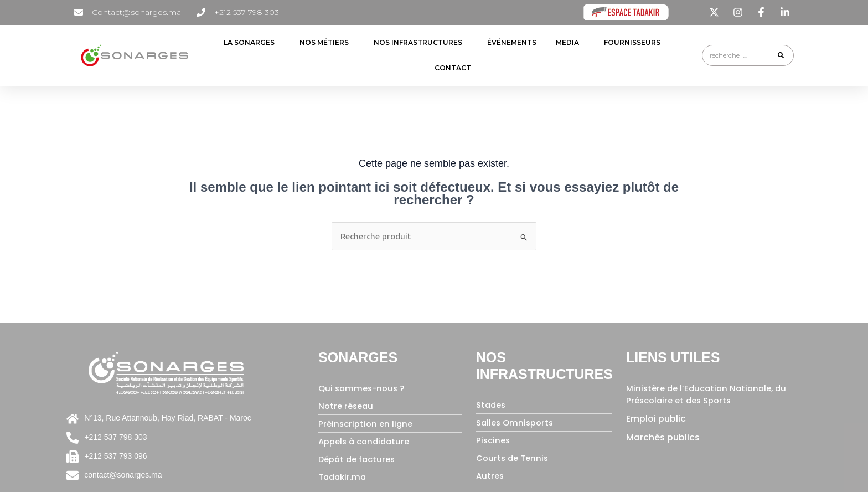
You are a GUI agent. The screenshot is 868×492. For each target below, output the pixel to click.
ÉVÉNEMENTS (512, 42)
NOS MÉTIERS (327, 43)
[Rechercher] (781, 55)
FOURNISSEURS (635, 43)
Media (570, 43)
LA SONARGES (252, 43)
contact (453, 68)
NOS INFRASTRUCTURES (421, 43)
